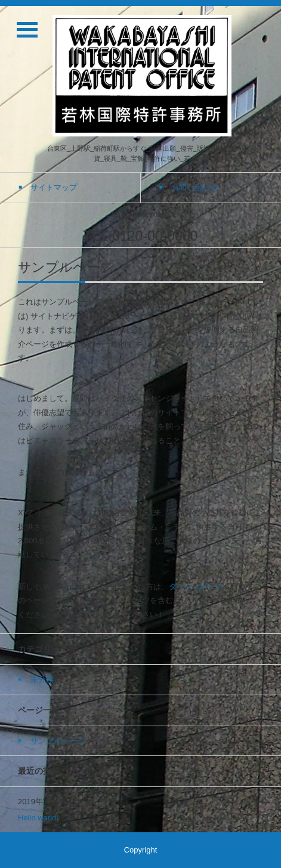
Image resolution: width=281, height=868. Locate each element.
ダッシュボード (196, 587)
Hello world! (38, 818)
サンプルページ (58, 741)
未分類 (42, 679)
